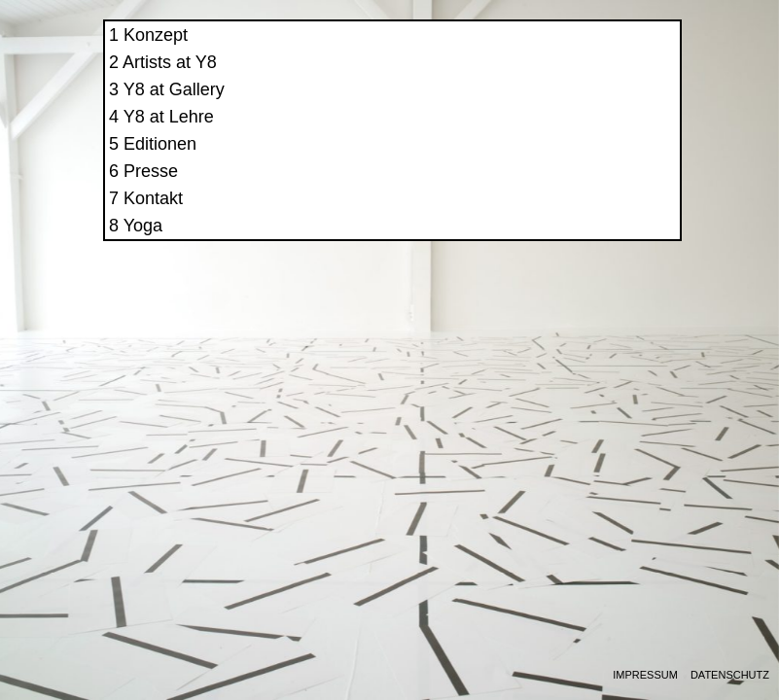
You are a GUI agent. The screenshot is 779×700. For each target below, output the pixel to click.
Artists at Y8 (558, 80)
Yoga (530, 243)
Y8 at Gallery (561, 107)
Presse (539, 189)
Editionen (548, 161)
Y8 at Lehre (556, 134)
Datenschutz (730, 675)
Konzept (544, 52)
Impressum (645, 675)
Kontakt (541, 216)
